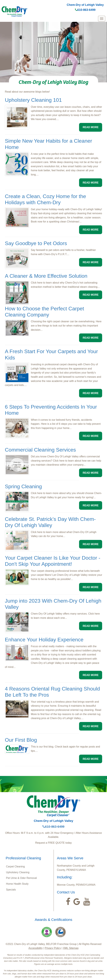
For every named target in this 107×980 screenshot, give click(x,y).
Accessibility (35, 948)
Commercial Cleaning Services (40, 450)
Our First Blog (21, 740)
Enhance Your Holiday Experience (44, 640)
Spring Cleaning (23, 486)
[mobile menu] (102, 19)
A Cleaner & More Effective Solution (46, 276)
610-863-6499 (85, 10)
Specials (11, 890)
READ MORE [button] (91, 127)
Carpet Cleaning (15, 867)
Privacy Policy (53, 948)
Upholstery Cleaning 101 (33, 100)
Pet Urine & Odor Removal (21, 878)
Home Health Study (17, 884)
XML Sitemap (71, 948)
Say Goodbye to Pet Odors (36, 243)
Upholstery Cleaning (18, 872)
